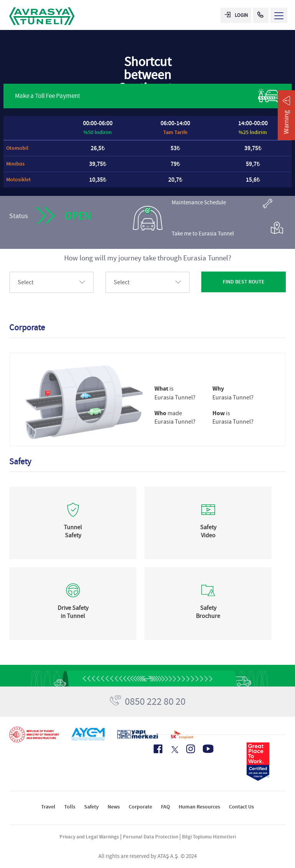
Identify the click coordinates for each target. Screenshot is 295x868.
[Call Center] (261, 15)
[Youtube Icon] (208, 749)
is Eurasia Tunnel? (175, 393)
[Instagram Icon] (191, 749)
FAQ (165, 807)
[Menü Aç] (279, 15)
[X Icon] (174, 750)
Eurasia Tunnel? (233, 393)
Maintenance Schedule (222, 204)
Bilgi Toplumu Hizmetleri (209, 837)
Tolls (70, 807)
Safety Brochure (208, 612)
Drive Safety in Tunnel (73, 612)
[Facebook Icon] (158, 749)
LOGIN (236, 15)
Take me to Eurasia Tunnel (227, 230)
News (114, 807)
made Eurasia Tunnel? (175, 417)
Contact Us (241, 807)
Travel (48, 807)
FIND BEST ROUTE (244, 282)
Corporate (140, 807)
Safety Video (208, 531)
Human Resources (199, 807)
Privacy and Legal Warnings (89, 837)
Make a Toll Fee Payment (147, 95)
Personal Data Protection (151, 837)
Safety (91, 807)
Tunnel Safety (73, 531)
